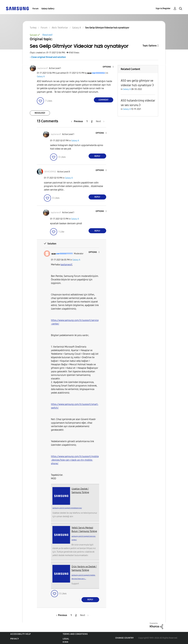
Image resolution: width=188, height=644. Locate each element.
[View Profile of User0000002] (98, 73)
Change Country (125, 638)
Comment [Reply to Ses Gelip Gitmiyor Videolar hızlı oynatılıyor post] (103, 100)
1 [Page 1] (87, 121)
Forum (35, 9)
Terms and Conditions (75, 634)
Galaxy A (41, 77)
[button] (108, 67)
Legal (66, 639)
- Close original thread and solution (48, 57)
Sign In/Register (163, 8)
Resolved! (48, 35)
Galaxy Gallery (48, 9)
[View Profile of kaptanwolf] (43, 68)
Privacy (15, 639)
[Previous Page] (78, 121)
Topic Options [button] (150, 46)
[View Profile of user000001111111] (64, 254)
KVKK (66, 642)
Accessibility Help (20, 634)
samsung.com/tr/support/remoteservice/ (67, 508)
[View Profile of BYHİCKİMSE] (50, 172)
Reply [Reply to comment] (97, 156)
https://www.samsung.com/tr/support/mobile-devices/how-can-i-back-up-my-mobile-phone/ (75, 460)
